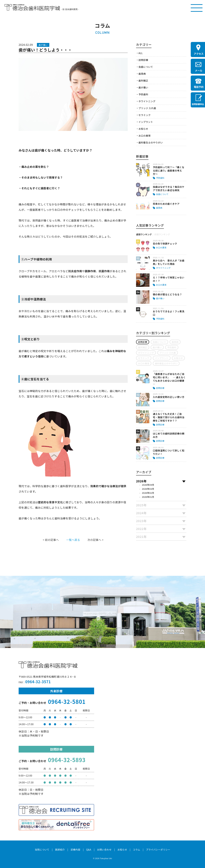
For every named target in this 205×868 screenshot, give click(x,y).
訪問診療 (143, 60)
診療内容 (75, 850)
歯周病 (142, 74)
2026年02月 (148, 493)
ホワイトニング (147, 101)
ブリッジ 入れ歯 (147, 108)
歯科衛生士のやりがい (151, 142)
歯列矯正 (143, 81)
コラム (136, 850)
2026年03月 (148, 489)
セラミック (144, 115)
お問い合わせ (104, 850)
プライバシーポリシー (158, 850)
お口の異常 (144, 136)
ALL (140, 53)
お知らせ (143, 129)
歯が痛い (143, 87)
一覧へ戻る (73, 540)
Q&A (89, 850)
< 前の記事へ (51, 540)
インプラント (146, 122)
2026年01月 (148, 497)
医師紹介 (60, 850)
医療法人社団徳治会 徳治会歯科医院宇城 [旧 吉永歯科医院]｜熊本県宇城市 (32, 7)
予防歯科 (143, 94)
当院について (42, 850)
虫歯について (146, 67)
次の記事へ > (95, 540)
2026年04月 (148, 485)
